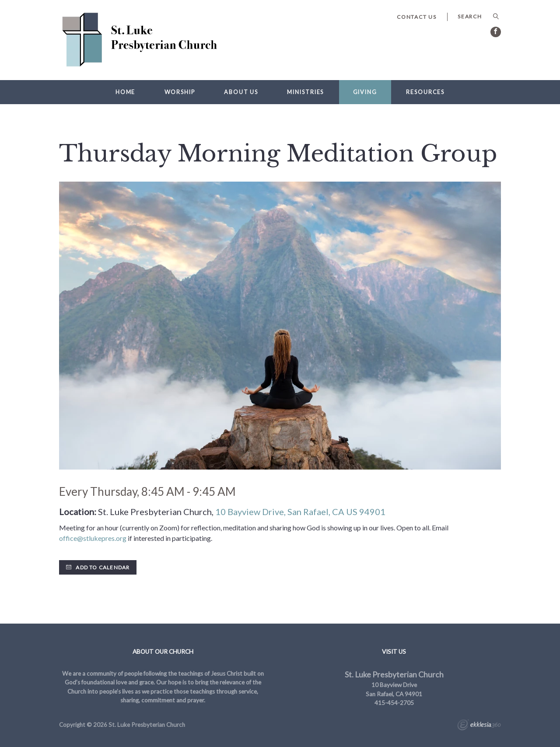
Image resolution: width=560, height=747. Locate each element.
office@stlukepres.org (93, 538)
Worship (180, 92)
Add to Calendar (98, 567)
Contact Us (417, 17)
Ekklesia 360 (479, 726)
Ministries (305, 92)
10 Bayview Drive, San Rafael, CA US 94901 (300, 512)
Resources (425, 92)
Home (126, 92)
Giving (365, 92)
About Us (241, 92)
